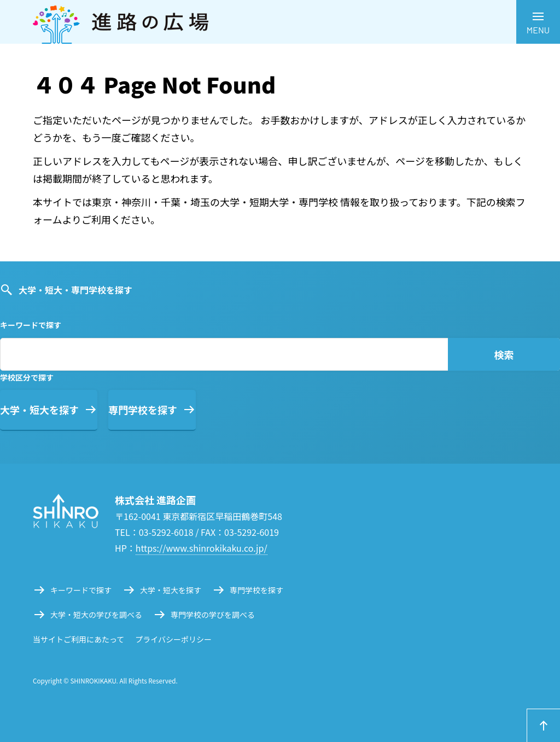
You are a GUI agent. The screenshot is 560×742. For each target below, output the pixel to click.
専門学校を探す (143, 410)
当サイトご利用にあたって (78, 639)
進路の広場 (280, 22)
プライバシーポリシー (173, 639)
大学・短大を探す (39, 410)
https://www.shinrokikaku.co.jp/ (202, 548)
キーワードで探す (81, 590)
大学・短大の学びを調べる (96, 615)
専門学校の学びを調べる (213, 615)
